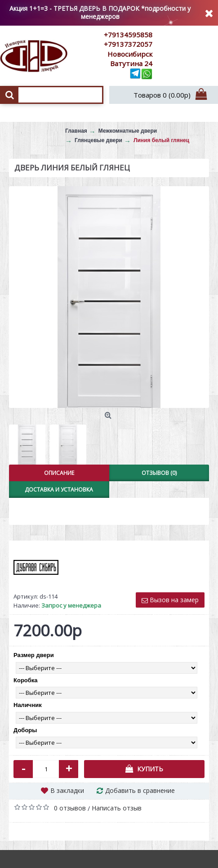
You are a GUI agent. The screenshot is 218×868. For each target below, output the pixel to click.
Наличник (28, 705)
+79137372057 (128, 44)
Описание (59, 473)
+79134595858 (128, 35)
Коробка (26, 680)
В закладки (67, 790)
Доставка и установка (59, 490)
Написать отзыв (117, 808)
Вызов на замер (170, 600)
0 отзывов (70, 808)
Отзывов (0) (159, 473)
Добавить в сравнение (140, 790)
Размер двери (34, 655)
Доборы (25, 730)
